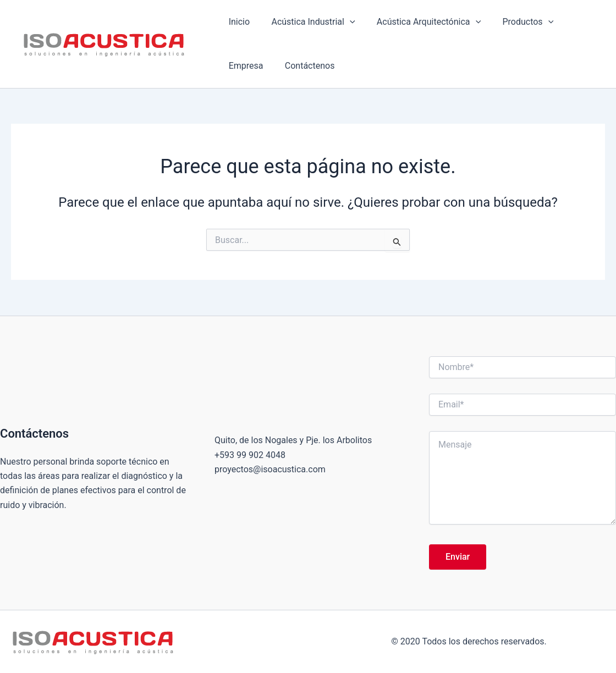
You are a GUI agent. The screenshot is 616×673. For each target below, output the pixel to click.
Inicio (237, 22)
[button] (344, 22)
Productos (514, 22)
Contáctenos (252, 66)
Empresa (574, 22)
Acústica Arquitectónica (419, 22)
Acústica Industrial (307, 22)
